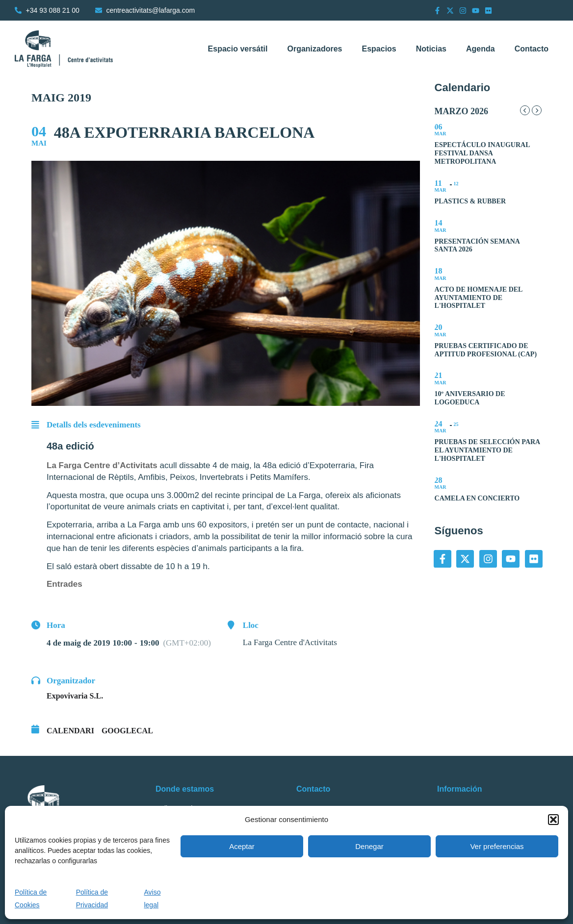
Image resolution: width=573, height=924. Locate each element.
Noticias (431, 49)
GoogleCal (127, 731)
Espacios (379, 49)
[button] (553, 820)
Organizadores (314, 49)
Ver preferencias (497, 846)
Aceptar (242, 846)
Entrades (65, 584)
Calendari (70, 731)
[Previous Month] (525, 110)
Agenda (481, 49)
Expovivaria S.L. (75, 696)
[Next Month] (537, 110)
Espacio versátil (238, 49)
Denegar (369, 846)
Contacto (532, 49)
